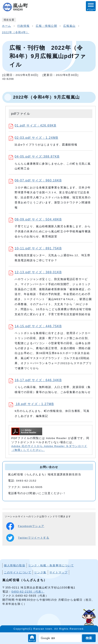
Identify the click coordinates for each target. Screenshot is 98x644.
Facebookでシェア (25, 526)
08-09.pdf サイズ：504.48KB (35, 219)
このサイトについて (18, 572)
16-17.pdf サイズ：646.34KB (35, 380)
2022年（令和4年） (16, 32)
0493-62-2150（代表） (28, 592)
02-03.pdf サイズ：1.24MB (33, 138)
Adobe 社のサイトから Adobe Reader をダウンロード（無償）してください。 (49, 448)
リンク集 (40, 572)
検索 (89, 638)
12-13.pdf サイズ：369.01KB (35, 272)
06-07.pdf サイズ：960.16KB (35, 180)
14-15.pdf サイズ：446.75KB (35, 326)
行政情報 (23, 26)
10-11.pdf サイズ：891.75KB (35, 248)
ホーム (32, 640)
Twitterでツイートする (28, 538)
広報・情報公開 (46, 26)
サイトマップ (59, 572)
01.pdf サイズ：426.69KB (33, 125)
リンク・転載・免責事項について (51, 565)
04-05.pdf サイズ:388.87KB (34, 157)
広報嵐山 (69, 26)
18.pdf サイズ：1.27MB (31, 404)
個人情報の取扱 (15, 565)
